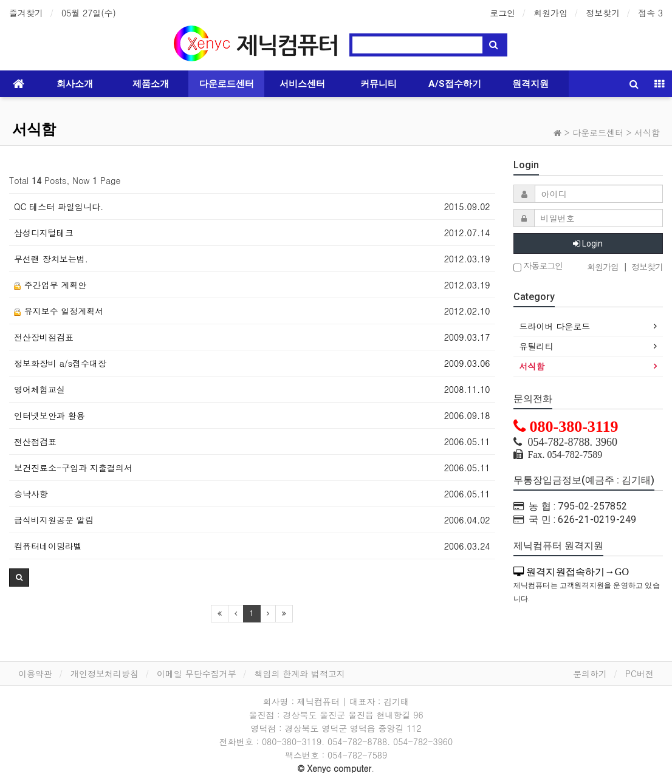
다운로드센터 (227, 84)
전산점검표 (35, 441)
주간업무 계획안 (50, 285)
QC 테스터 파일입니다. (59, 206)
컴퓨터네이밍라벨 (48, 546)
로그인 (502, 13)
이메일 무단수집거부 (197, 673)
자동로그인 (538, 266)
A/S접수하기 (455, 84)
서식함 (34, 129)
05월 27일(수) (89, 13)
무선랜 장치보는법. (51, 259)
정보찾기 (603, 13)
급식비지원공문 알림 (54, 520)
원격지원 (530, 84)
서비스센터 (302, 84)
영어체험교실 (39, 389)
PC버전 (639, 673)
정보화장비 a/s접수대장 (60, 363)
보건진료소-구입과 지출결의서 (73, 468)
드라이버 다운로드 (555, 326)
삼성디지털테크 (44, 233)
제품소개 (151, 84)
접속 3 (650, 13)
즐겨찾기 (26, 13)
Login (588, 244)
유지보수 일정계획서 (59, 311)
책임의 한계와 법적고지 (300, 673)
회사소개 (75, 84)
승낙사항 (31, 494)
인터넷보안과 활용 (50, 415)
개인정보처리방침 (105, 673)
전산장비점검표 (44, 337)
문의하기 (590, 673)
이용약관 (35, 673)
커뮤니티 (379, 84)
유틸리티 (537, 346)
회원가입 (550, 13)
